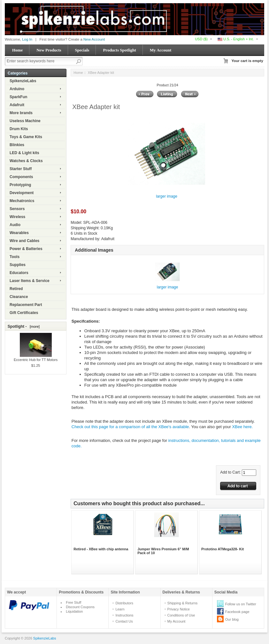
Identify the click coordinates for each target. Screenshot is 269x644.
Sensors (17, 209)
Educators (19, 273)
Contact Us (124, 621)
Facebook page (237, 612)
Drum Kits (19, 129)
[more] (34, 326)
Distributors (124, 603)
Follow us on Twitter (241, 604)
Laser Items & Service (30, 281)
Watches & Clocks (26, 161)
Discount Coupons (80, 607)
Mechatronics (22, 201)
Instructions (124, 615)
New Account (94, 39)
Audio (15, 225)
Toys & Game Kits (26, 137)
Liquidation (74, 611)
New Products (49, 50)
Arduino (17, 89)
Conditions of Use (181, 615)
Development (22, 193)
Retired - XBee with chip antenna (101, 549)
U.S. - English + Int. (236, 39)
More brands (21, 113)
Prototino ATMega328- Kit (223, 549)
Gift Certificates (24, 313)
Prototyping (20, 185)
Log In (27, 39)
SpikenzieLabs (23, 81)
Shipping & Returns (183, 603)
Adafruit (17, 105)
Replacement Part (26, 305)
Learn (120, 609)
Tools (15, 257)
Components (21, 177)
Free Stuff (73, 602)
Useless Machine (25, 121)
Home (17, 50)
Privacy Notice (179, 609)
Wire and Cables (24, 241)
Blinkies (17, 145)
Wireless (17, 217)
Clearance (19, 297)
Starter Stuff (21, 169)
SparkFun (18, 97)
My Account (161, 50)
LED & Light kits (24, 153)
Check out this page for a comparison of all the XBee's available (130, 427)
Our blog (232, 619)
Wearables (19, 233)
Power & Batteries (26, 249)
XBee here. (242, 427)
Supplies (18, 265)
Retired (16, 289)
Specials (82, 50)
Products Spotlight (119, 50)
